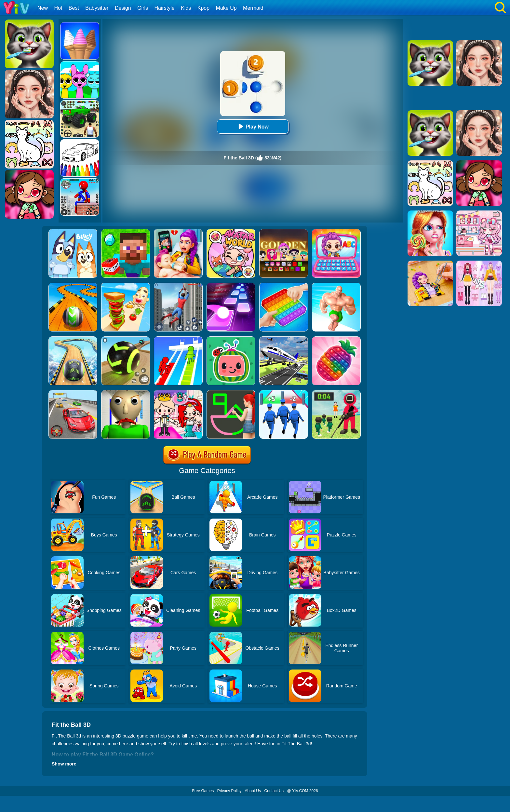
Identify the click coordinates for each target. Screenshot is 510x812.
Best (74, 8)
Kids (186, 8)
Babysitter (97, 8)
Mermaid (253, 8)
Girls (143, 8)
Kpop (203, 8)
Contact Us (274, 791)
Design (123, 8)
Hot (58, 8)
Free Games (203, 791)
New (43, 8)
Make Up (226, 8)
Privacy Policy (229, 791)
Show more (64, 764)
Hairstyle (165, 8)
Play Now (253, 126)
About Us (253, 791)
